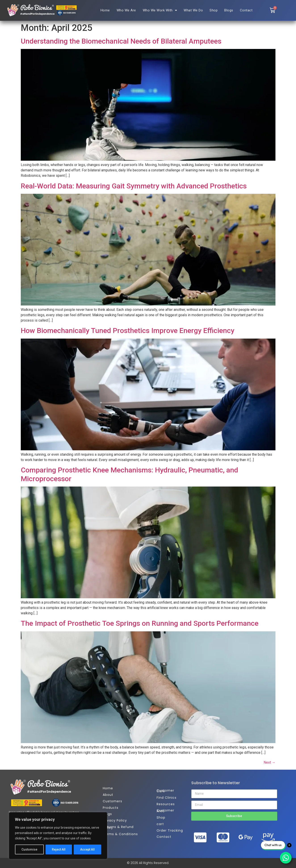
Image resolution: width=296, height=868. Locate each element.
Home (105, 10)
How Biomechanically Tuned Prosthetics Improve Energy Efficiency (128, 331)
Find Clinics (167, 798)
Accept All (87, 849)
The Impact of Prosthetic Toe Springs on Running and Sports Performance (140, 623)
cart (160, 824)
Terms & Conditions (120, 834)
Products (111, 808)
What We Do (193, 10)
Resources (166, 804)
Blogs (229, 10)
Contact (246, 10)
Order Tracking (170, 830)
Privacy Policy (115, 820)
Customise (29, 849)
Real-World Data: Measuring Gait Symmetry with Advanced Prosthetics (134, 186)
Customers (112, 801)
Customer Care (165, 791)
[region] (58, 836)
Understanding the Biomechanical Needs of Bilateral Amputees (121, 41)
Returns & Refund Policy (118, 827)
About (108, 795)
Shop (214, 10)
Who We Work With (160, 10)
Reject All (59, 849)
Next (270, 762)
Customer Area (165, 811)
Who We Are (126, 10)
